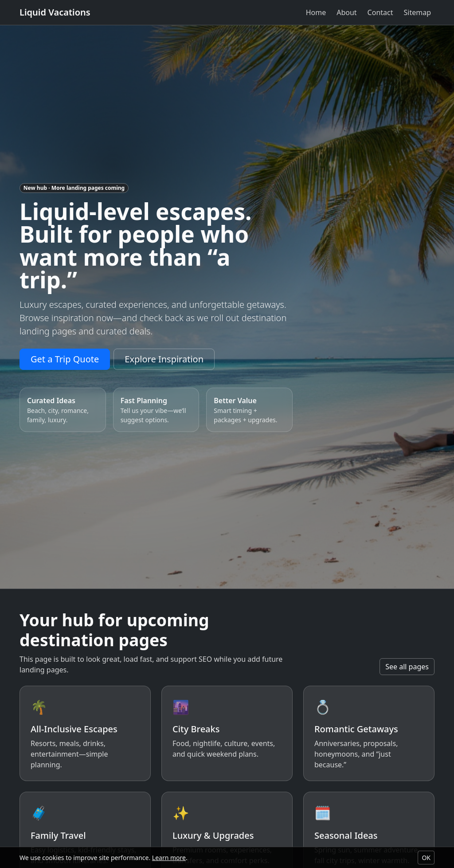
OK (426, 858)
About (346, 12)
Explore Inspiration (164, 359)
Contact (380, 12)
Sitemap (418, 12)
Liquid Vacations (55, 12)
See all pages (407, 667)
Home (316, 12)
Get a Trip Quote (65, 359)
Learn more (169, 858)
